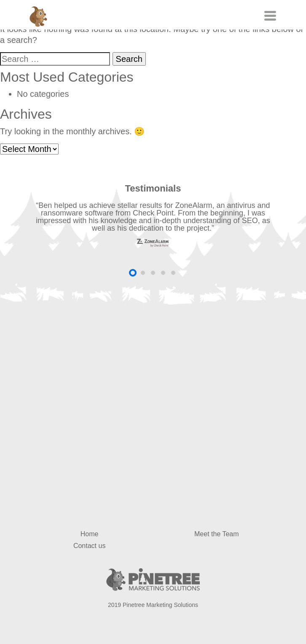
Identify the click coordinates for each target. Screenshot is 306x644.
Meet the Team (217, 534)
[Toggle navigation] (269, 16)
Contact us (89, 546)
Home (90, 534)
